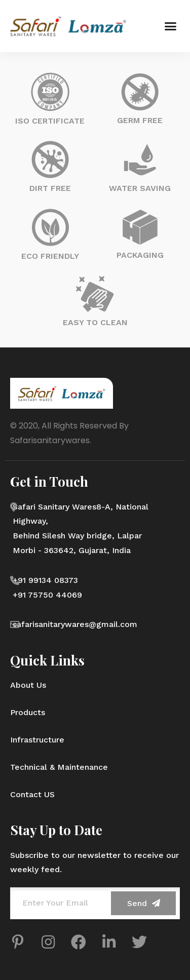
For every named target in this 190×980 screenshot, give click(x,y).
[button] (171, 26)
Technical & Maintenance (59, 767)
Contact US (32, 794)
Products (28, 712)
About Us (28, 685)
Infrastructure (37, 740)
